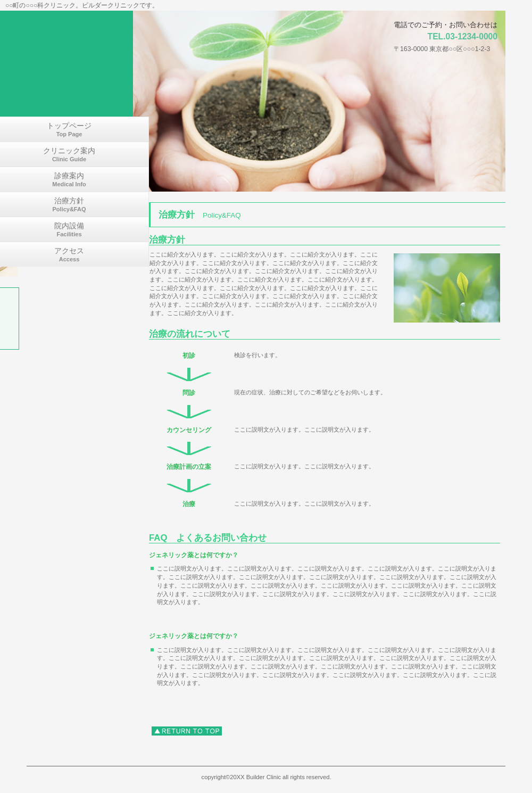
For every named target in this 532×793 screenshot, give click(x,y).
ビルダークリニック (53, 14)
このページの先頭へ (187, 731)
